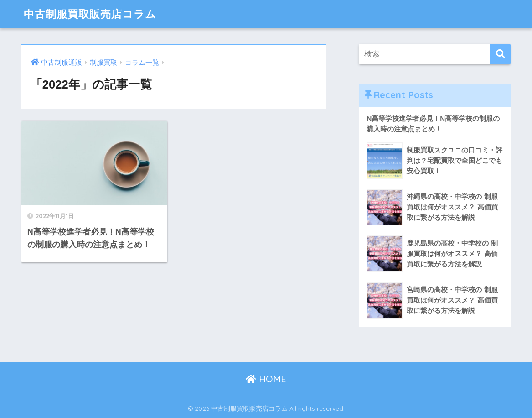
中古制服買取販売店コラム (90, 14)
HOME (266, 379)
